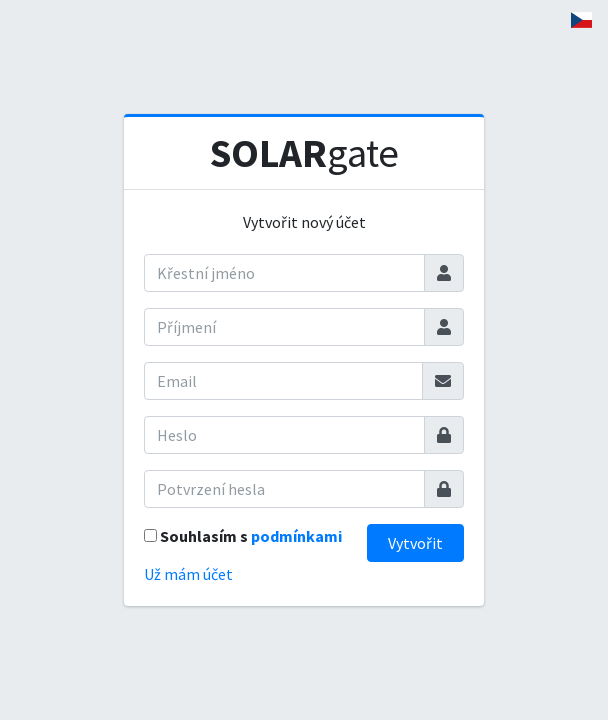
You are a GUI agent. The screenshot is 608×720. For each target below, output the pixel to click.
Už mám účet (188, 574)
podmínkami (296, 536)
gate (304, 153)
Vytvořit (415, 543)
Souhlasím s (251, 536)
